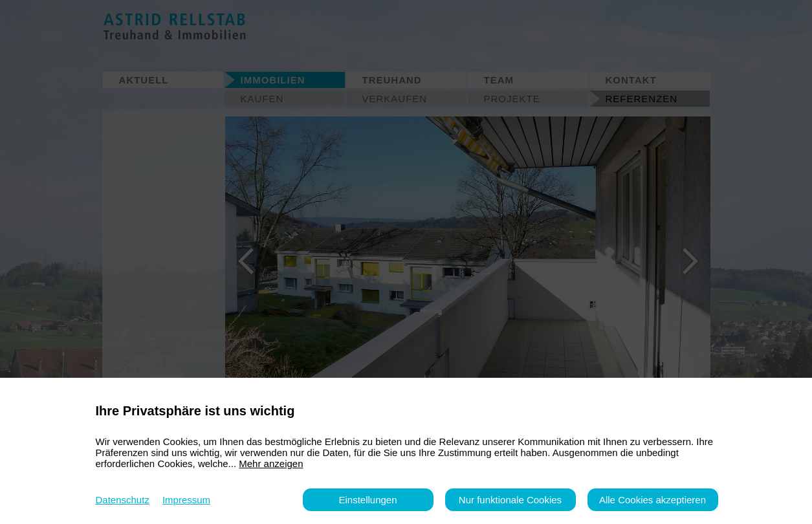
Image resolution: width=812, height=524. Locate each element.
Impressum (186, 500)
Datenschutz (123, 500)
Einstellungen (368, 500)
